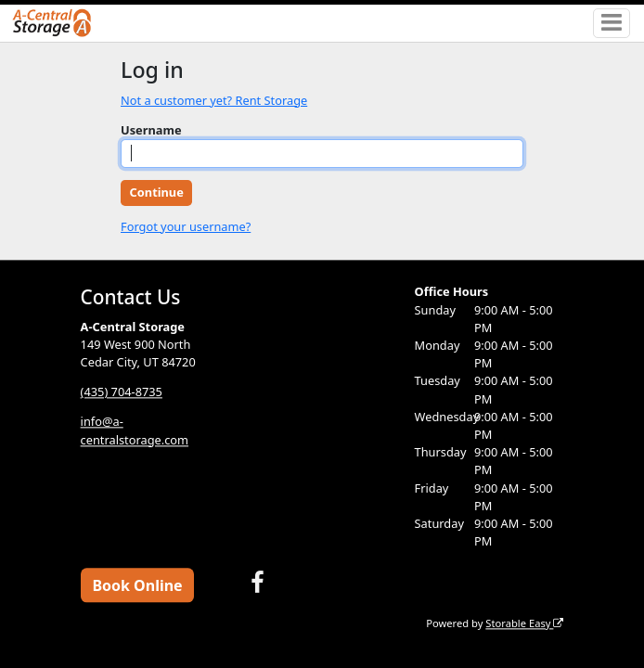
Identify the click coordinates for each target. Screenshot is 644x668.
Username (151, 130)
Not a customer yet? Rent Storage (214, 100)
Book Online (137, 585)
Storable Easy (524, 623)
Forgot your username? (186, 226)
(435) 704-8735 (122, 392)
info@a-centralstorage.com (135, 431)
